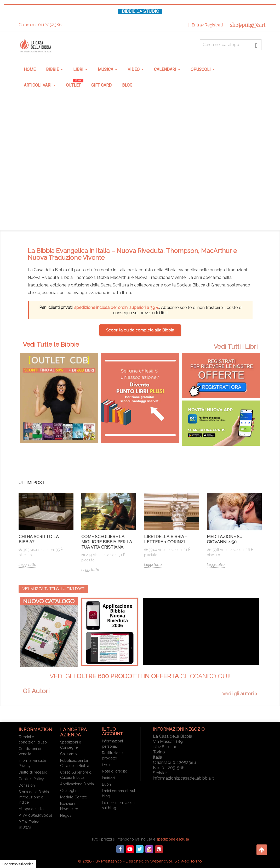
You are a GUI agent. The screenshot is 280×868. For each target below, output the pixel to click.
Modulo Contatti (74, 797)
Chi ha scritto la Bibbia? (39, 539)
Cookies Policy (31, 779)
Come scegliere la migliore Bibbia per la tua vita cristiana (107, 542)
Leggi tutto (27, 565)
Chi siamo (68, 754)
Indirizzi (108, 778)
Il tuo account (112, 732)
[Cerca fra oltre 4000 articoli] (231, 45)
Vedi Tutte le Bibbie (51, 344)
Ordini (107, 765)
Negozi (66, 815)
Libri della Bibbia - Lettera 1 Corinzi (165, 539)
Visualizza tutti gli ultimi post (53, 589)
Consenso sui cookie (18, 864)
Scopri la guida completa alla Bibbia (140, 330)
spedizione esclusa (173, 839)
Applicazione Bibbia (77, 784)
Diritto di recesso (33, 772)
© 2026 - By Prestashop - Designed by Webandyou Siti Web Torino (140, 861)
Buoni (107, 784)
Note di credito (115, 771)
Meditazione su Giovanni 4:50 (225, 539)
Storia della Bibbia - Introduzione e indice (35, 797)
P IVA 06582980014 (35, 815)
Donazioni (27, 785)
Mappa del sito (31, 809)
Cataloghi (68, 791)
